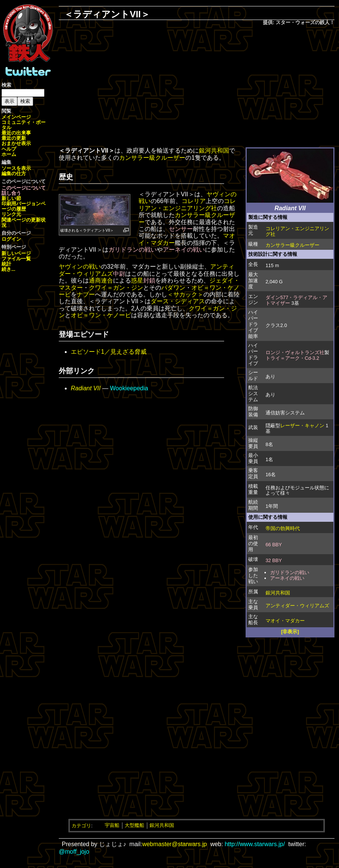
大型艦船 (134, 825)
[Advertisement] (197, 87)
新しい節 (11, 198)
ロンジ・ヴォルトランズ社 (295, 352)
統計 (6, 264)
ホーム (9, 154)
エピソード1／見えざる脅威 (109, 352)
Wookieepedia (129, 388)
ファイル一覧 (16, 259)
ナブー (86, 294)
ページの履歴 (24, 206)
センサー (181, 229)
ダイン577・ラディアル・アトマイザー (296, 300)
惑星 (137, 280)
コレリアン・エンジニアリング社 (297, 231)
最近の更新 (14, 138)
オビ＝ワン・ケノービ (101, 315)
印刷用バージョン (21, 204)
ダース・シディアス (178, 301)
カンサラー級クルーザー (292, 245)
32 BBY (274, 560)
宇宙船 (112, 825)
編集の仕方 (14, 173)
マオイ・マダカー (285, 621)
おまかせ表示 (16, 143)
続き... (8, 269)
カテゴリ (81, 825)
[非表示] (290, 632)
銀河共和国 (278, 593)
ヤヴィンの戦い (80, 267)
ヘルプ (9, 149)
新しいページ (16, 253)
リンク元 (11, 214)
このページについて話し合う (24, 190)
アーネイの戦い (287, 578)
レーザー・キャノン (302, 426)
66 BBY (274, 545)
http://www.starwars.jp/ (255, 844)
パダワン (173, 288)
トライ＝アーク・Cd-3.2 (292, 358)
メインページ (16, 117)
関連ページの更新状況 (24, 222)
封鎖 (149, 280)
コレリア (194, 201)
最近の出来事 (16, 133)
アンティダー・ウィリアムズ (297, 606)
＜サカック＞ (185, 294)
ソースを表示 (16, 168)
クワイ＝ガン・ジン (116, 288)
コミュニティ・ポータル (24, 125)
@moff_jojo (74, 852)
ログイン (11, 239)
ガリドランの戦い (290, 572)
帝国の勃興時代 (283, 528)
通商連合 (101, 280)
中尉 (119, 274)
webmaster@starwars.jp (174, 844)
